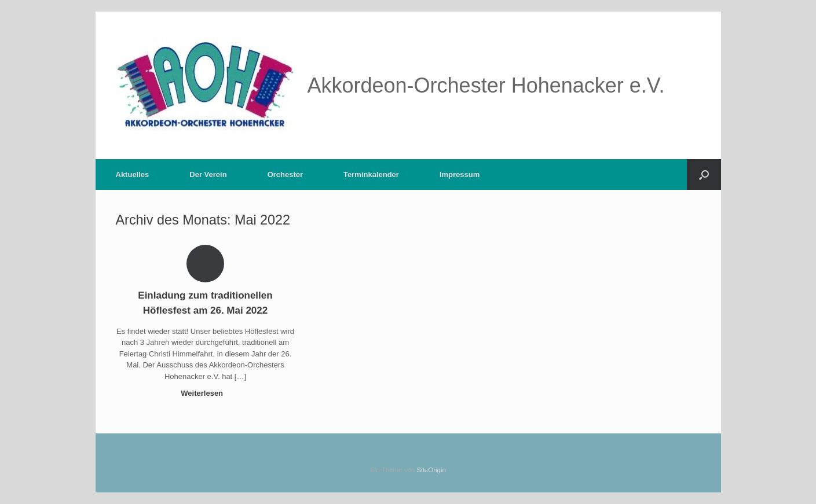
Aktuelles (133, 174)
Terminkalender (371, 174)
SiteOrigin (431, 470)
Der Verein (208, 174)
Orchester (285, 174)
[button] (704, 174)
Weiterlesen (205, 393)
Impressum (460, 174)
